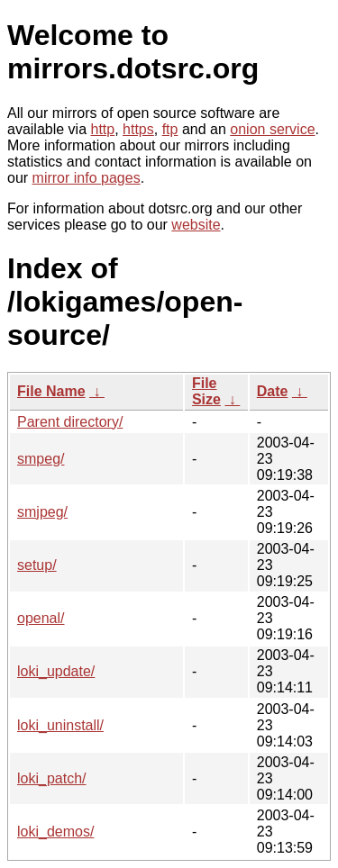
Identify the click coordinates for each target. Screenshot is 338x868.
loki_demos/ (55, 832)
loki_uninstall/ (60, 725)
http (103, 129)
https (138, 129)
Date (273, 391)
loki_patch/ (52, 778)
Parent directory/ (70, 422)
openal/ (41, 618)
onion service (272, 129)
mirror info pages (87, 178)
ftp (170, 129)
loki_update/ (56, 671)
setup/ (37, 565)
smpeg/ (41, 459)
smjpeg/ (42, 512)
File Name (51, 391)
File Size (206, 391)
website (196, 225)
